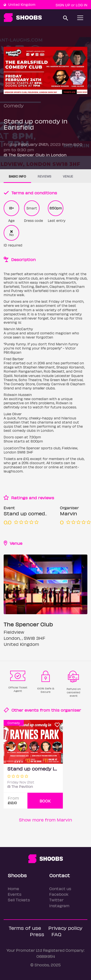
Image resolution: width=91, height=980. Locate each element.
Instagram (59, 906)
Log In (82, 5)
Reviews (44, 176)
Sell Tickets (19, 900)
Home (13, 889)
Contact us (60, 889)
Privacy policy (65, 928)
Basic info (17, 176)
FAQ (56, 934)
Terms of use (25, 928)
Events (15, 894)
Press (37, 934)
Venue (68, 176)
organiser (71, 710)
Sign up (63, 5)
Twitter (56, 900)
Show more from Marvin (45, 820)
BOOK (45, 801)
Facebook (59, 894)
